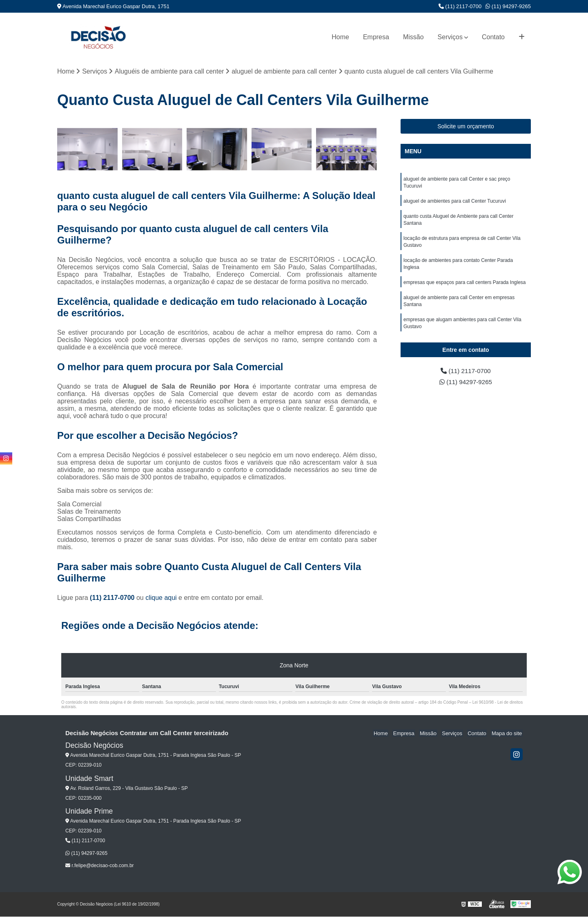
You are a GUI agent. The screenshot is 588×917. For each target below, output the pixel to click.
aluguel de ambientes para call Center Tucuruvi (455, 202)
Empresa (376, 37)
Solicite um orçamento (466, 127)
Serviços (450, 37)
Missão (413, 37)
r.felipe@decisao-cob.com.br (100, 866)
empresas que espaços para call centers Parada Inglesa (465, 286)
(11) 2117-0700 (460, 6)
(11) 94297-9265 (508, 6)
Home (340, 37)
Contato (493, 37)
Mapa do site (507, 734)
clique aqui (161, 598)
